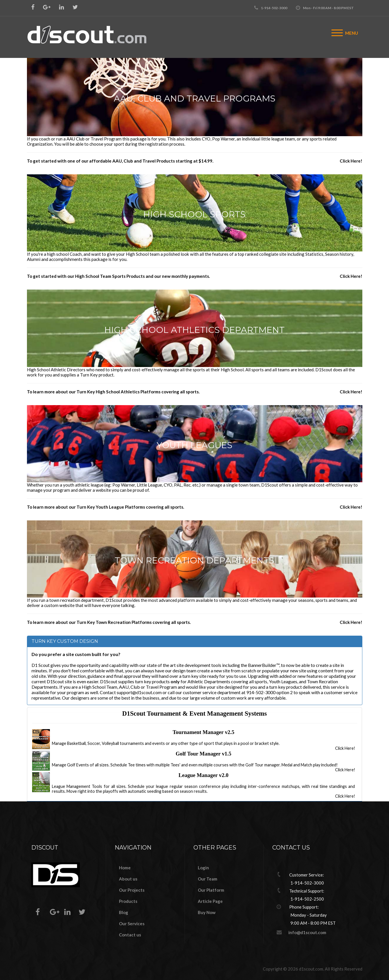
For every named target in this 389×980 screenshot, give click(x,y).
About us (128, 879)
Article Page (210, 901)
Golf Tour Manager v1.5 (204, 754)
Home (125, 868)
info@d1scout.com (307, 932)
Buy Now (207, 912)
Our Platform (211, 890)
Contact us (130, 935)
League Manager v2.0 (204, 775)
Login (203, 868)
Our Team (208, 879)
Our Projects (132, 890)
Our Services (132, 924)
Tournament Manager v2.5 (203, 732)
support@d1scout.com (139, 692)
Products (128, 901)
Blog (124, 912)
